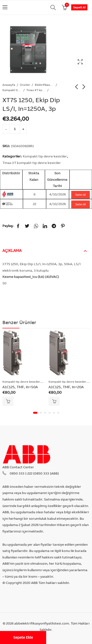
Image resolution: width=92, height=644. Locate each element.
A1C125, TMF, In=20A (66, 387)
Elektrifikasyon (44, 85)
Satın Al (81, 195)
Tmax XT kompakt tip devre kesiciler (36, 90)
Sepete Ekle (23, 637)
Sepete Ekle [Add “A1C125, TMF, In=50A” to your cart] (8, 401)
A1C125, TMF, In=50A (20, 387)
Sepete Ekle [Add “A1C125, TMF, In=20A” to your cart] (54, 401)
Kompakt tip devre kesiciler (12, 90)
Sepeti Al (79, 7)
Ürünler (25, 85)
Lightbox (80, 62)
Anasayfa (9, 85)
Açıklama (12, 250)
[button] (35, 413)
